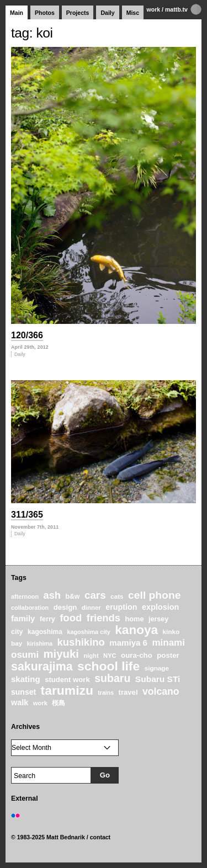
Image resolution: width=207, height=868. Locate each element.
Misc (133, 13)
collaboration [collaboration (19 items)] (30, 608)
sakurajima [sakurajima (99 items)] (42, 667)
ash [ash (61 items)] (52, 595)
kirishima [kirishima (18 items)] (40, 643)
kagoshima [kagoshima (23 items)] (45, 632)
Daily (107, 13)
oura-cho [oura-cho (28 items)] (137, 655)
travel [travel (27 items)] (128, 692)
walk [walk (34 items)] (20, 702)
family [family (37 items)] (23, 618)
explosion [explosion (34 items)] (160, 607)
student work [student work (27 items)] (67, 680)
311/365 (27, 515)
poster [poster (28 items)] (168, 655)
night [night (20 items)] (91, 656)
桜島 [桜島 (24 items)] (59, 703)
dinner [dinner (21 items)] (91, 608)
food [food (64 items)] (71, 618)
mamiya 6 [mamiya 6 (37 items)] (128, 643)
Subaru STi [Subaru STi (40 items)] (158, 679)
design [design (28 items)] (65, 607)
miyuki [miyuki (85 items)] (61, 654)
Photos (45, 13)
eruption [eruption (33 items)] (121, 607)
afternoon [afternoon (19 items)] (25, 597)
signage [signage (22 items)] (157, 668)
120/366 (27, 335)
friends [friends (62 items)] (104, 618)
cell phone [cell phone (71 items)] (154, 595)
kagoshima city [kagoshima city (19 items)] (88, 632)
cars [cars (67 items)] (95, 595)
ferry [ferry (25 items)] (47, 619)
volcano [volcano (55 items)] (161, 691)
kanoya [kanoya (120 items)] (136, 630)
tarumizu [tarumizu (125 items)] (67, 690)
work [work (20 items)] (40, 703)
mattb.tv (176, 9)
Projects (78, 13)
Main (17, 13)
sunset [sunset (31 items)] (23, 692)
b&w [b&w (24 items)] (72, 597)
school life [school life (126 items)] (108, 666)
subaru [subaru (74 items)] (112, 678)
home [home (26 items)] (134, 619)
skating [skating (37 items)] (26, 679)
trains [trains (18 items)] (106, 693)
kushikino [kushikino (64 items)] (81, 642)
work (154, 9)
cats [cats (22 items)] (117, 596)
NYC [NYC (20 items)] (110, 656)
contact (100, 837)
